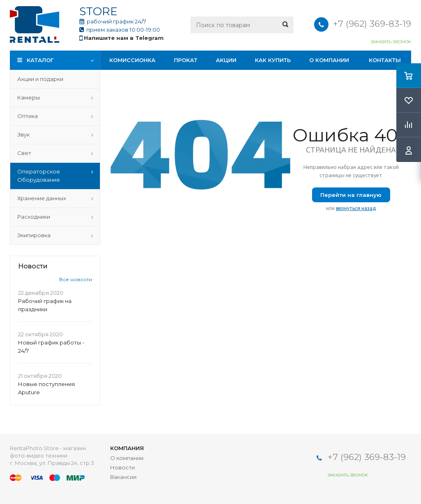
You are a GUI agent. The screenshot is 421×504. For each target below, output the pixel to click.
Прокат (186, 60)
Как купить (273, 60)
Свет (24, 153)
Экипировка (34, 235)
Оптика (28, 116)
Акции (226, 60)
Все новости (76, 279)
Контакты (385, 60)
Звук (23, 134)
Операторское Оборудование (39, 176)
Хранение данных (42, 198)
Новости (123, 467)
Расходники (34, 217)
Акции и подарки (40, 79)
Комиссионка (132, 60)
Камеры (29, 97)
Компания (127, 448)
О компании (329, 60)
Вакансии (123, 477)
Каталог (40, 60)
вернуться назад (356, 208)
